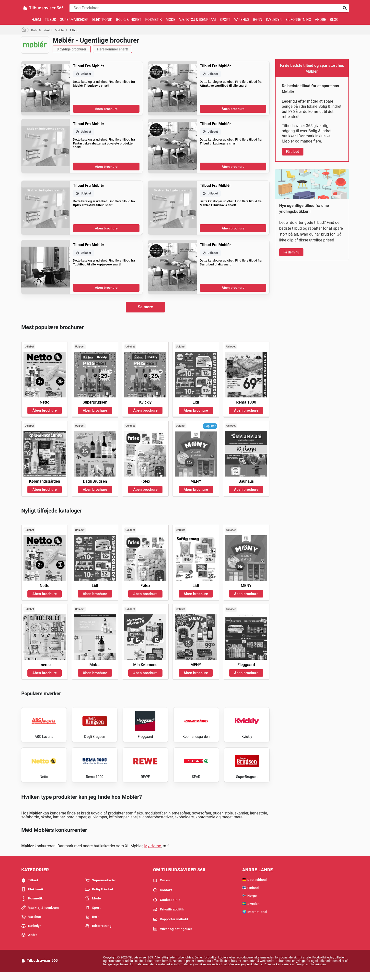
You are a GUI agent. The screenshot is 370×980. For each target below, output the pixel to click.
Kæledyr (274, 20)
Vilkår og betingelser (173, 936)
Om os (161, 887)
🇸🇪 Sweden (251, 910)
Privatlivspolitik (168, 916)
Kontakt (162, 897)
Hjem (36, 20)
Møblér (60, 30)
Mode (170, 20)
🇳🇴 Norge (250, 902)
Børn (258, 20)
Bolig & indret (129, 20)
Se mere (145, 307)
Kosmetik (153, 20)
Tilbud (51, 20)
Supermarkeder (74, 20)
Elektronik (102, 20)
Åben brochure (106, 109)
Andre (320, 20)
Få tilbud (293, 152)
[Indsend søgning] (345, 8)
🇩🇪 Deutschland (254, 886)
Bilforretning (298, 20)
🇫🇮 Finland (251, 894)
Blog (334, 20)
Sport (225, 20)
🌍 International (255, 919)
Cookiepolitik (167, 907)
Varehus (242, 20)
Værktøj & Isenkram (197, 20)
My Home (153, 853)
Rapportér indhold (170, 926)
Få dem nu (291, 252)
